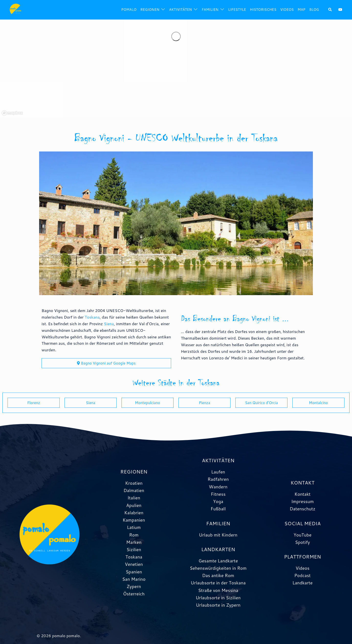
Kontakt (303, 494)
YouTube (302, 535)
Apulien (134, 505)
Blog (314, 10)
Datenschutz (302, 509)
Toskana (92, 317)
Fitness (218, 494)
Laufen (218, 472)
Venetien (134, 564)
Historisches (263, 10)
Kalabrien (134, 513)
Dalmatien (134, 490)
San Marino (134, 579)
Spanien (134, 572)
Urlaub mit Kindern (218, 535)
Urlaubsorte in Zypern (218, 605)
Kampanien (134, 520)
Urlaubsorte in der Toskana (218, 583)
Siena (109, 324)
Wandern (218, 487)
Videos (287, 10)
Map (302, 10)
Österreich (134, 594)
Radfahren (218, 479)
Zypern (134, 586)
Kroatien (134, 483)
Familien (210, 10)
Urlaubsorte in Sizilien (218, 598)
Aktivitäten (181, 10)
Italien (134, 498)
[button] (330, 10)
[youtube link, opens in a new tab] (340, 10)
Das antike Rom (218, 575)
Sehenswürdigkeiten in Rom (218, 568)
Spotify (302, 542)
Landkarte (302, 583)
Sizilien (134, 549)
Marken (134, 542)
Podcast (302, 575)
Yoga (218, 501)
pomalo (129, 10)
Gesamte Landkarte (218, 561)
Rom (134, 535)
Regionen (150, 10)
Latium (134, 527)
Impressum (302, 501)
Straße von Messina (218, 590)
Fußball (218, 509)
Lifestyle (237, 10)
